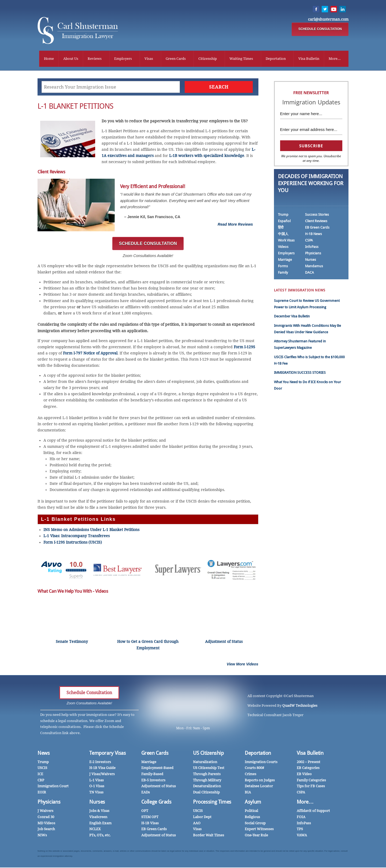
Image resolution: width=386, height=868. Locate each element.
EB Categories (308, 768)
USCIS (42, 768)
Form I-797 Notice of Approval (90, 354)
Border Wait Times (209, 836)
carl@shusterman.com (328, 20)
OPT (145, 811)
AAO (197, 824)
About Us (71, 59)
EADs (146, 793)
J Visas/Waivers (102, 774)
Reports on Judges (260, 781)
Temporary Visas (107, 754)
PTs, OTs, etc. (100, 836)
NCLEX (95, 829)
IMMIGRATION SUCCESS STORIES (300, 373)
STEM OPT (150, 817)
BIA (248, 793)
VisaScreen (98, 817)
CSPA (309, 241)
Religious (252, 817)
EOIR (42, 793)
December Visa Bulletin (292, 317)
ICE (40, 774)
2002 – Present (309, 762)
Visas (149, 59)
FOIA (301, 817)
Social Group (255, 824)
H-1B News (313, 234)
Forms (283, 267)
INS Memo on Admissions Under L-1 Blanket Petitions (91, 530)
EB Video (304, 774)
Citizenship (208, 59)
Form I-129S (244, 347)
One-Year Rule (256, 836)
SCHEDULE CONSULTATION (320, 29)
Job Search (46, 829)
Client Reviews (316, 221)
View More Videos (243, 665)
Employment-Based (157, 768)
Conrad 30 (46, 817)
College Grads (156, 802)
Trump (283, 215)
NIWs (42, 836)
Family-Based (152, 774)
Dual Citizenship (206, 793)
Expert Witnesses (259, 829)
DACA (309, 273)
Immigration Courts (261, 762)
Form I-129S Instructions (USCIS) (73, 543)
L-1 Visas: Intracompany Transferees (77, 537)
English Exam (100, 824)
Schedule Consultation (89, 693)
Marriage (285, 260)
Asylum (253, 802)
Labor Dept (202, 817)
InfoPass (312, 247)
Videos (283, 247)
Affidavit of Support (313, 811)
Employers (123, 59)
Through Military (207, 781)
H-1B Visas (150, 824)
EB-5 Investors (153, 781)
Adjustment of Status (159, 787)
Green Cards (176, 59)
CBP (41, 781)
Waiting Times (241, 59)
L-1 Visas (96, 781)
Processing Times (212, 802)
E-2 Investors (100, 762)
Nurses (311, 260)
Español (284, 221)
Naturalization (205, 762)
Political (251, 811)
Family (283, 273)
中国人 (283, 234)
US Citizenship (208, 754)
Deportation (276, 59)
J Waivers (45, 811)
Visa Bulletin (309, 59)
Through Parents (207, 774)
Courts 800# (254, 768)
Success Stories (317, 215)
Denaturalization (207, 787)
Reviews (95, 59)
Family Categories (311, 781)
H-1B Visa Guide (102, 768)
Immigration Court (53, 787)
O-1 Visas (97, 787)
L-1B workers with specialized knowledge (207, 156)
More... (335, 59)
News (44, 754)
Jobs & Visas (99, 811)
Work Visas (286, 241)
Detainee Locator (259, 787)
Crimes (250, 774)
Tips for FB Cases (311, 787)
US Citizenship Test (209, 768)
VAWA (302, 836)
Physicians (313, 254)
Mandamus (314, 267)
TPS (300, 829)
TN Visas (96, 793)
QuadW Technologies (300, 706)
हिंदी (281, 228)
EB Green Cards (317, 228)
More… (305, 802)
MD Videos (46, 824)
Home (49, 59)
